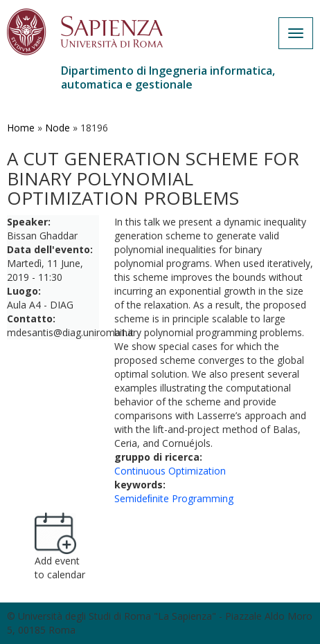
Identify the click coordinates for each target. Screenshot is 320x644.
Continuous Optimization (170, 471)
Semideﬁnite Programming (174, 498)
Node (57, 128)
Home (21, 128)
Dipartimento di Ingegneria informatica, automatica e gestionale (168, 77)
